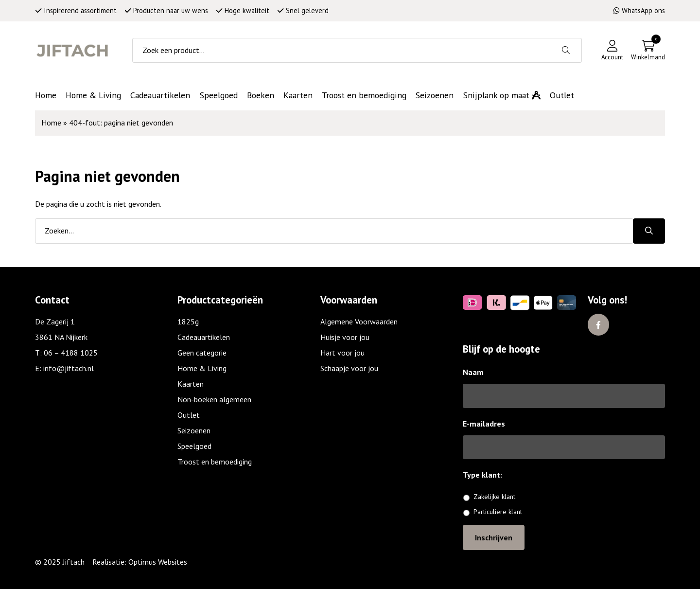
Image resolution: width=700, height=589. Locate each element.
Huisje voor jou (345, 337)
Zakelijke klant (494, 497)
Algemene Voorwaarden (359, 321)
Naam (473, 372)
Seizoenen (194, 430)
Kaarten (191, 384)
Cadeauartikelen (204, 337)
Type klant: (486, 475)
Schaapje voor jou (349, 368)
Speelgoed (194, 446)
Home (51, 123)
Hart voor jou (342, 353)
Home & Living (202, 368)
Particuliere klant (498, 512)
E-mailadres (484, 424)
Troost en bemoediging (215, 462)
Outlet (189, 415)
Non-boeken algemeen (214, 399)
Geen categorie (202, 353)
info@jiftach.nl (69, 368)
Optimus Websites (158, 562)
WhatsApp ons (639, 10)
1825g (188, 321)
